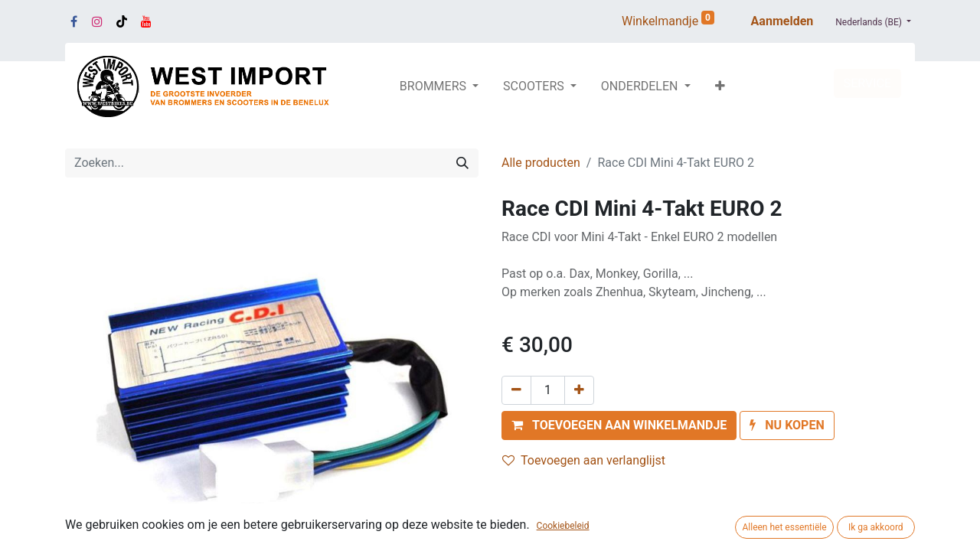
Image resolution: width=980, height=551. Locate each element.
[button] (720, 86)
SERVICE (867, 83)
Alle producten (541, 163)
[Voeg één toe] (579, 390)
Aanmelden (782, 21)
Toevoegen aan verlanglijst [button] (584, 460)
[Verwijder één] (516, 390)
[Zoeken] (462, 163)
